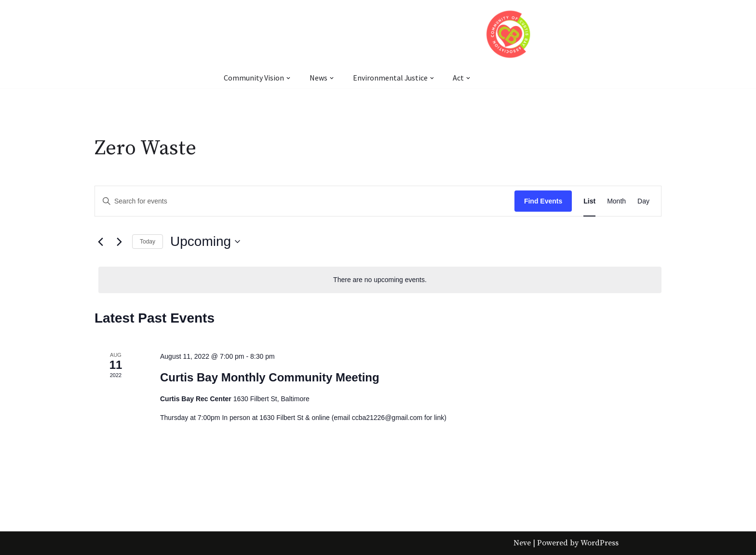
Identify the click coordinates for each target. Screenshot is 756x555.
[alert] (380, 280)
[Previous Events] (100, 242)
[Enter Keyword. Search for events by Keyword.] (305, 201)
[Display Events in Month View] (616, 201)
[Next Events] (119, 242)
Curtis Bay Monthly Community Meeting (270, 377)
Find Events (543, 201)
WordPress (600, 543)
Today (148, 242)
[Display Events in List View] (589, 201)
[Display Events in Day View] (643, 201)
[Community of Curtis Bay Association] (509, 34)
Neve (522, 543)
